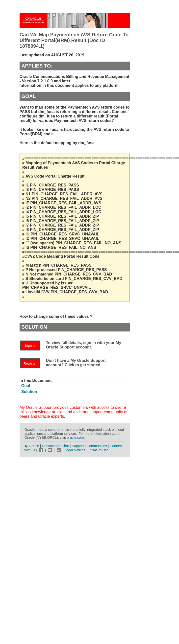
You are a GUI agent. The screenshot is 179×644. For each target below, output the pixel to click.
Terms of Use (98, 450)
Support (78, 446)
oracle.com (75, 437)
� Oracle (32, 446)
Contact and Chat (55, 446)
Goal (26, 386)
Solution (29, 392)
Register (30, 363)
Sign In (30, 346)
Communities (97, 446)
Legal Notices (75, 450)
